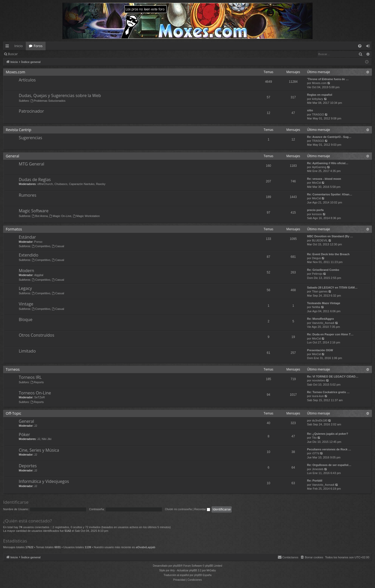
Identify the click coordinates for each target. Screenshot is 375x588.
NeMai (316, 307)
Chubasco (61, 184)
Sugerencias (30, 138)
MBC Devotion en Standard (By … (330, 236)
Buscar (13, 54)
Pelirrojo (317, 274)
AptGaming (319, 167)
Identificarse (34, 54)
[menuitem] (360, 46)
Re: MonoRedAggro (320, 319)
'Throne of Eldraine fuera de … (328, 79)
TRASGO (318, 114)
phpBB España (203, 575)
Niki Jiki (46, 439)
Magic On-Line (60, 216)
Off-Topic (14, 413)
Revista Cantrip (18, 130)
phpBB (177, 566)
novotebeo (319, 380)
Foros (38, 46)
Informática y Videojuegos (44, 481)
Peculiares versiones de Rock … (329, 449)
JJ (36, 426)
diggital (39, 275)
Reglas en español (320, 95)
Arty (173, 570)
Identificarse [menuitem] (369, 47)
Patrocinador (31, 111)
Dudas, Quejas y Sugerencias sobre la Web (60, 95)
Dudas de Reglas (35, 180)
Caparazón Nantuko (82, 184)
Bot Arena (40, 216)
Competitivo (41, 246)
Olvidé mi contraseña (178, 509)
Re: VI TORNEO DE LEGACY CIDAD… (333, 376)
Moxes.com (15, 72)
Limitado (27, 351)
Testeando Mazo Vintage (324, 303)
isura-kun (318, 396)
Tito (314, 438)
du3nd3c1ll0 (320, 420)
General (12, 156)
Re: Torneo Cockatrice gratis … (328, 392)
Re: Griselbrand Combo (323, 270)
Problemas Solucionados (48, 101)
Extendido (29, 255)
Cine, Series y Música (39, 450)
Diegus (316, 258)
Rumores (27, 195)
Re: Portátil (315, 481)
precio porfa (315, 210)
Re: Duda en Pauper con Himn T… (330, 334)
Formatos (14, 229)
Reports (37, 382)
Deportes (28, 466)
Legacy (25, 288)
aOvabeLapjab (145, 547)
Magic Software (34, 211)
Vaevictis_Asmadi (323, 323)
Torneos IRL (30, 377)
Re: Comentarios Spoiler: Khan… (330, 194)
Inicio (18, 46)
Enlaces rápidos (8, 47)
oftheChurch (45, 184)
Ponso (38, 242)
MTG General (32, 164)
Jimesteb (318, 469)
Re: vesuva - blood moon (324, 179)
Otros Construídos (36, 335)
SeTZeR (39, 397)
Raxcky (101, 184)
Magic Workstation (86, 216)
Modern (26, 271)
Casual (58, 246)
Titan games (320, 291)
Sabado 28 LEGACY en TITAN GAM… (332, 287)
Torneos (13, 369)
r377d (316, 453)
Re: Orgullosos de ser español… (329, 465)
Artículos (27, 80)
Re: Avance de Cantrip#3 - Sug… (329, 137)
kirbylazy (318, 99)
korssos (317, 214)
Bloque (26, 319)
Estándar (27, 237)
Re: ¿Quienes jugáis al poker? (328, 434)
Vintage (26, 304)
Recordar (202, 509)
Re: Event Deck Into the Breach (328, 254)
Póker (24, 434)
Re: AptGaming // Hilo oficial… (328, 163)
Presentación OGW (320, 350)
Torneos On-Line (35, 393)
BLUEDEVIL (320, 240)
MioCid (316, 183)
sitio (310, 110)
